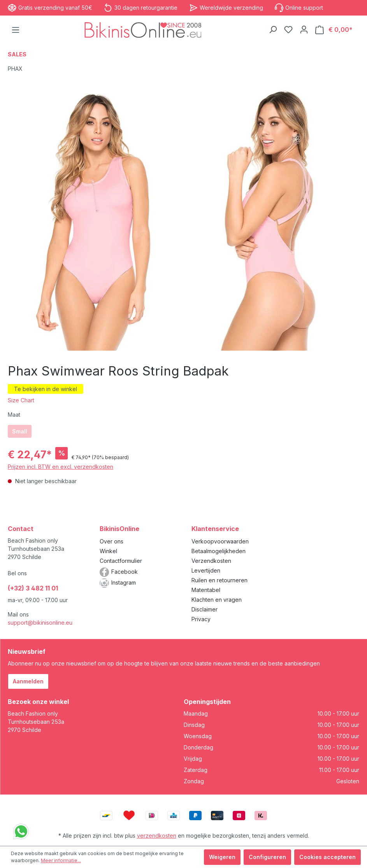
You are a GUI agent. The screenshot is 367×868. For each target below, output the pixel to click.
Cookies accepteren (327, 857)
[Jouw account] (304, 30)
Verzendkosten (211, 561)
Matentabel (206, 590)
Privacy (201, 619)
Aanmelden (28, 681)
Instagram (124, 582)
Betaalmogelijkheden (219, 551)
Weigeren (222, 857)
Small (20, 431)
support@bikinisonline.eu (40, 623)
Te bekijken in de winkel (46, 389)
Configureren (267, 857)
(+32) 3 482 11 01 (33, 588)
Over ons (112, 541)
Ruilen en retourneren (219, 580)
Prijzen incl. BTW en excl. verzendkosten (61, 467)
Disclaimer (205, 609)
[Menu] (16, 30)
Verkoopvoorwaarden (220, 541)
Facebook (125, 572)
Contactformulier (121, 561)
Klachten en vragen (217, 600)
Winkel (108, 551)
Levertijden (206, 570)
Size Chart (21, 400)
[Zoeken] (273, 30)
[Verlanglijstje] (288, 30)
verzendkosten (157, 836)
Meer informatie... (61, 860)
